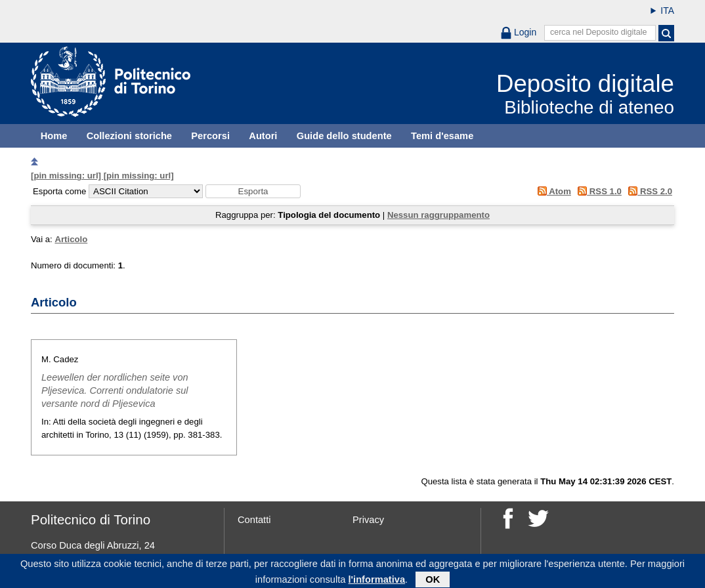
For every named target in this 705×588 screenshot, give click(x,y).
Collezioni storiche (129, 136)
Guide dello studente (344, 136)
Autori (263, 136)
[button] (253, 191)
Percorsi (210, 136)
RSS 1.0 (598, 191)
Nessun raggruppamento (438, 215)
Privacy (368, 520)
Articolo (71, 239)
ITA (667, 10)
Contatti (254, 520)
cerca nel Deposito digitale (599, 32)
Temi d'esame (442, 136)
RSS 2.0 (648, 191)
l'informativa (377, 581)
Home (54, 136)
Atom (552, 191)
